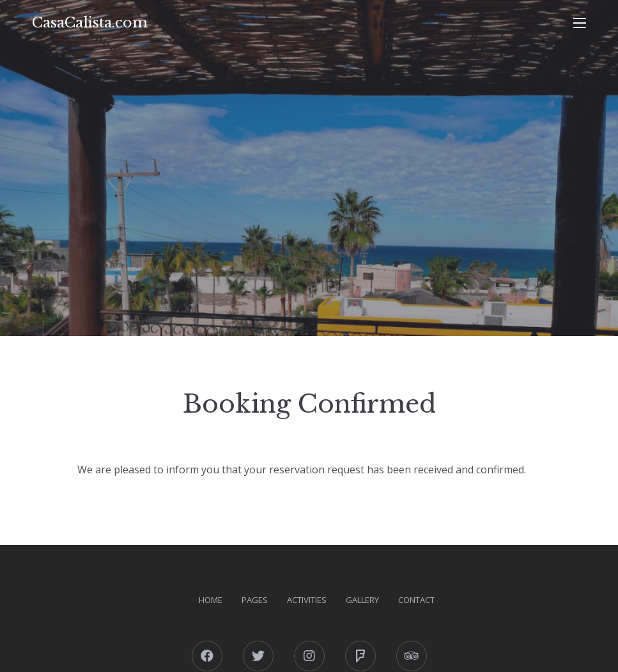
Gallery (362, 600)
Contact (416, 600)
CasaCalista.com (90, 23)
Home (211, 600)
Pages (255, 600)
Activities (307, 600)
